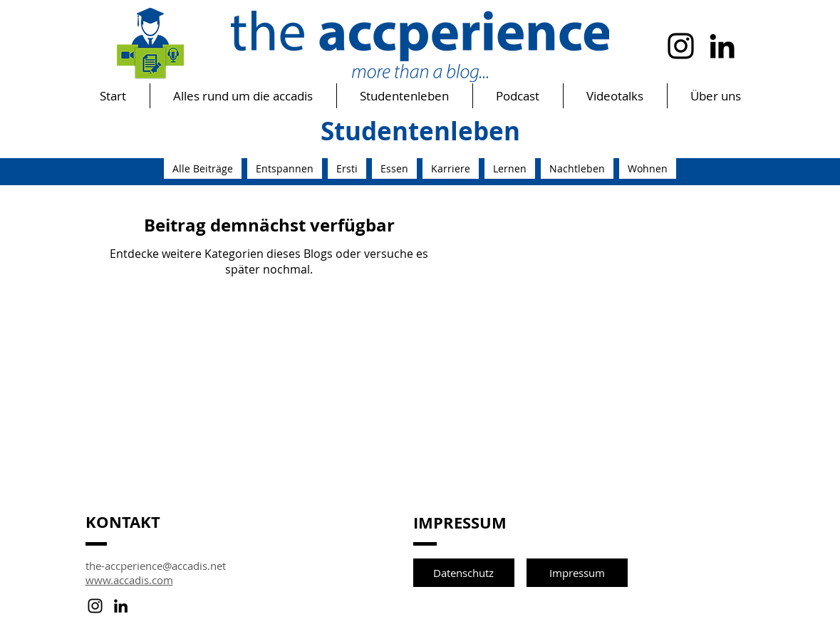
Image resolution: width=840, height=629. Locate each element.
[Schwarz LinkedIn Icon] (722, 46)
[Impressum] (577, 573)
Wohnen (648, 168)
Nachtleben (577, 168)
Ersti (347, 168)
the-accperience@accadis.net (156, 566)
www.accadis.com (129, 580)
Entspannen (285, 168)
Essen (394, 168)
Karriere (451, 168)
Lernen (510, 168)
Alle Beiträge (203, 168)
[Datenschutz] (464, 573)
